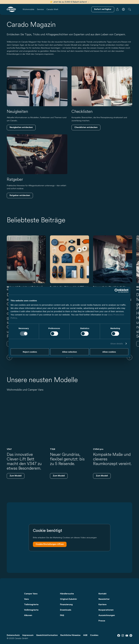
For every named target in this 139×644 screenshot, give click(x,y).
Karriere (102, 605)
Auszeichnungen (107, 615)
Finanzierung (66, 605)
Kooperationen (106, 610)
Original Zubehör (68, 599)
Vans (26, 599)
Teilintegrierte (31, 605)
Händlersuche (67, 594)
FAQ (62, 615)
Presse (102, 621)
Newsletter (104, 599)
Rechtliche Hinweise (70, 635)
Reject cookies (30, 352)
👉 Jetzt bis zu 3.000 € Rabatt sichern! (70, 2)
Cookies (94, 635)
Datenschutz (13, 635)
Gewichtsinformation (47, 635)
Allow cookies (109, 352)
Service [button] (40, 9)
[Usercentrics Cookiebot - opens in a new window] (117, 291)
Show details (117, 344)
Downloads (66, 610)
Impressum (28, 635)
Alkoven (28, 615)
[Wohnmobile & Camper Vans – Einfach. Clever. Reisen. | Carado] (11, 9)
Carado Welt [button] (52, 9)
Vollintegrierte (31, 610)
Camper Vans (31, 594)
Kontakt (102, 594)
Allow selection (69, 352)
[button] (123, 9)
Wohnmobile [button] (28, 9)
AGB (85, 635)
